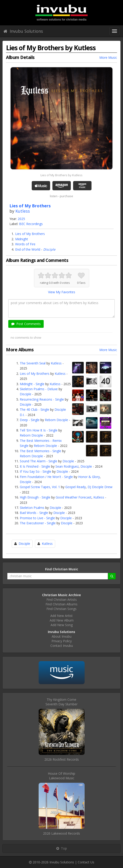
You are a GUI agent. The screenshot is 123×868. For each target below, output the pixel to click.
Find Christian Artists (62, 600)
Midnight (22, 239)
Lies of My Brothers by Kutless (61, 175)
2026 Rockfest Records (62, 759)
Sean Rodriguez (67, 466)
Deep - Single (30, 420)
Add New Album (62, 620)
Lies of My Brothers (30, 234)
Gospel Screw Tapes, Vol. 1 (40, 487)
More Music (108, 57)
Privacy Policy (62, 641)
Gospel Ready (76, 487)
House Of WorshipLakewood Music (61, 776)
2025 (21, 219)
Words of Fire (25, 244)
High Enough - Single (35, 497)
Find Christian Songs (61, 609)
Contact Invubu (62, 646)
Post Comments (26, 324)
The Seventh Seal (33, 363)
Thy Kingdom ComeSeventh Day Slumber (61, 702)
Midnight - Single (32, 384)
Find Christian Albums (61, 604)
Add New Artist (61, 616)
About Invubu (62, 636)
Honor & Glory (89, 477)
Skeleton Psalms (32, 508)
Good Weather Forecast (74, 497)
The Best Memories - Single (40, 451)
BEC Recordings (31, 224)
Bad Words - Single (34, 513)
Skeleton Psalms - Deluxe (39, 389)
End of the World (28, 249)
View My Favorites (62, 292)
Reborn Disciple (56, 420)
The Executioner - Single (38, 523)
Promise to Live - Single (37, 518)
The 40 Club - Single (34, 409)
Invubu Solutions (23, 31)
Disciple (49, 249)
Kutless (23, 211)
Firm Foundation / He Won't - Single (46, 477)
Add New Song (62, 625)
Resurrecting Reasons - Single (42, 399)
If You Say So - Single (36, 471)
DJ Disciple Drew (100, 487)
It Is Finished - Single (35, 466)
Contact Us (86, 862)
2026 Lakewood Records (61, 833)
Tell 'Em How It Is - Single (39, 430)
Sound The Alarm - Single (39, 461)
